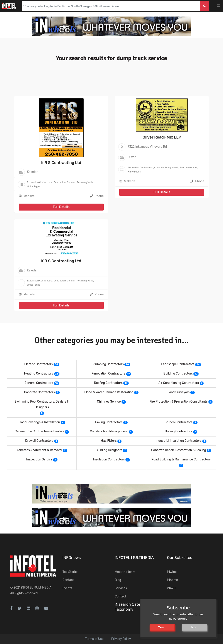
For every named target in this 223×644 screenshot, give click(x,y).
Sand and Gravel (188, 168)
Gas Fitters (109, 441)
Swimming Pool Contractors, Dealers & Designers (42, 404)
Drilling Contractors (179, 431)
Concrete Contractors (39, 392)
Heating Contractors (39, 374)
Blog (118, 580)
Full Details (61, 207)
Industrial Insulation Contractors (179, 441)
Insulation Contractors (109, 459)
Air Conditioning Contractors (179, 383)
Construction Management (109, 431)
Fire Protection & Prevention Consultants (179, 402)
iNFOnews (72, 558)
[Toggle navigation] (221, 6)
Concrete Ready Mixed (166, 168)
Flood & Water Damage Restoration (109, 392)
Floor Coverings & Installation (39, 422)
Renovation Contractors (108, 374)
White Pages (34, 187)
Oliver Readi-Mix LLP (162, 137)
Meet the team (125, 572)
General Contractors (39, 383)
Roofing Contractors (108, 383)
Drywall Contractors (39, 441)
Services (121, 588)
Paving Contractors (109, 422)
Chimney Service (109, 402)
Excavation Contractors (40, 182)
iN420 (171, 588)
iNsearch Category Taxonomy (132, 607)
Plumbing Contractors (108, 364)
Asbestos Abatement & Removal (39, 450)
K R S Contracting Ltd (61, 163)
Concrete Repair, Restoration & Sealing (178, 450)
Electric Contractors (39, 364)
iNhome (172, 580)
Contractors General (64, 182)
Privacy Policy (121, 639)
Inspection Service (39, 459)
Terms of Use (94, 639)
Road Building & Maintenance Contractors (181, 459)
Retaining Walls (85, 182)
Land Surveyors (178, 392)
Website (29, 196)
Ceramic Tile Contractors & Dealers (39, 431)
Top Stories (70, 572)
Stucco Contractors (178, 422)
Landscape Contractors (178, 364)
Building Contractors (178, 374)
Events (67, 588)
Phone (97, 196)
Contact (68, 580)
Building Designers (109, 450)
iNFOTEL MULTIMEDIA (36, 588)
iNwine (172, 572)
